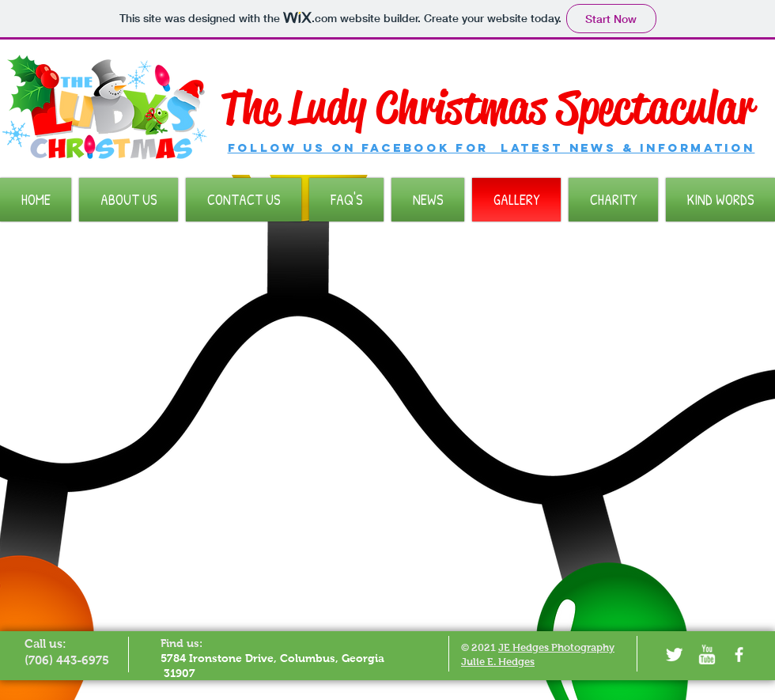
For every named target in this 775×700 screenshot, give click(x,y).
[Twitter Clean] (674, 655)
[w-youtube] (707, 655)
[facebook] (739, 655)
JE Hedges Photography (556, 647)
